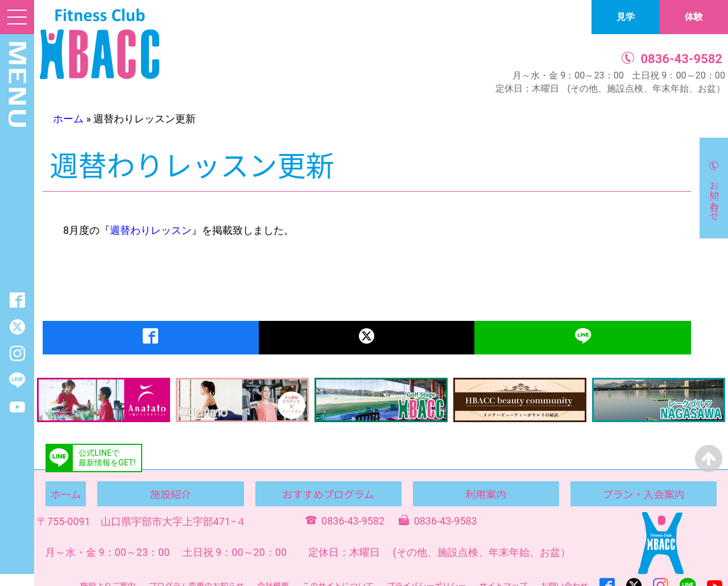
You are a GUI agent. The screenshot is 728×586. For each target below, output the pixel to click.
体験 (694, 17)
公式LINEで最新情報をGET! (107, 458)
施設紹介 (171, 494)
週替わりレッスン (151, 230)
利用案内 (486, 494)
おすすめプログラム (328, 494)
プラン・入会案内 (643, 494)
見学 (626, 17)
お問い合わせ (715, 195)
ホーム (68, 119)
